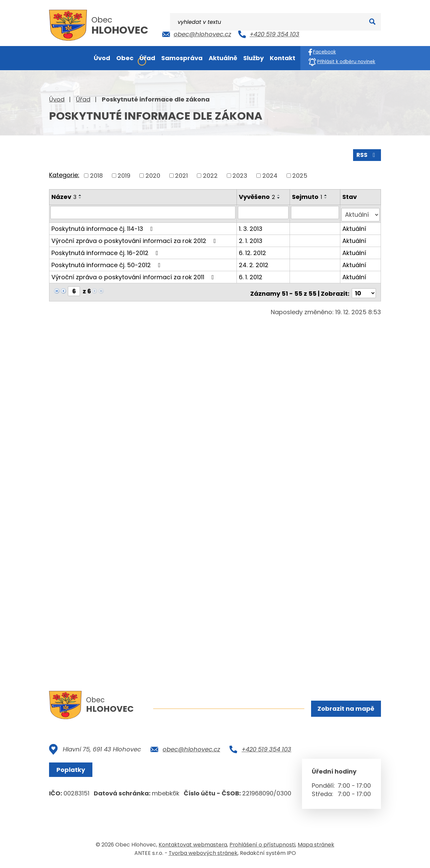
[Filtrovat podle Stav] (361, 211)
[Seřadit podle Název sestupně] (80, 197)
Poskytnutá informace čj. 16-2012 (106, 249)
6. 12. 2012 (253, 249)
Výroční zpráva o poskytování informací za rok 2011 (134, 273)
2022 (210, 175)
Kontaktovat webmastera (193, 846)
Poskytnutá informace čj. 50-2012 (107, 261)
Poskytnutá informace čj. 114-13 (103, 225)
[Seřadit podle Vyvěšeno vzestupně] (279, 194)
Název (64, 196)
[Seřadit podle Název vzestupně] (80, 194)
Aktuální (355, 225)
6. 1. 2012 (251, 273)
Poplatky (72, 771)
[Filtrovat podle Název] (143, 211)
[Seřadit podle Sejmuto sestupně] (327, 197)
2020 (153, 175)
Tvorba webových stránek (203, 854)
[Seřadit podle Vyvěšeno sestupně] (279, 197)
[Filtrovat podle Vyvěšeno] (264, 211)
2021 (181, 175)
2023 (240, 175)
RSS (367, 154)
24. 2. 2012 (254, 261)
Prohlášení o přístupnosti (262, 846)
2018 (96, 175)
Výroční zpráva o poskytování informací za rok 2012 (135, 237)
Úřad (83, 99)
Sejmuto (308, 196)
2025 (300, 175)
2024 (270, 175)
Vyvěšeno (258, 196)
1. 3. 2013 (251, 225)
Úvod (57, 99)
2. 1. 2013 (251, 237)
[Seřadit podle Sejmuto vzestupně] (327, 194)
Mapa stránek (316, 846)
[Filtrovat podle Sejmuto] (315, 211)
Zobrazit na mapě (345, 709)
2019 (124, 175)
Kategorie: (64, 174)
